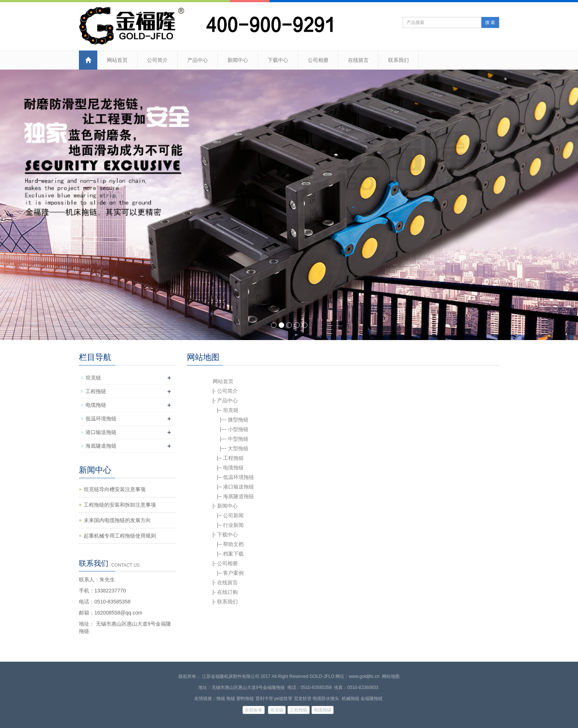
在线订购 (227, 592)
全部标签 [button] (254, 710)
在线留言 (358, 60)
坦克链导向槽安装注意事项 (115, 489)
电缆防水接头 (326, 699)
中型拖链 (238, 439)
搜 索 (490, 22)
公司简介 (157, 60)
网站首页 (117, 60)
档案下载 (233, 554)
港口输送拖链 (238, 487)
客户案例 (233, 573)
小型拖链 (238, 429)
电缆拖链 (233, 468)
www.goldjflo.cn (364, 676)
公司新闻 (233, 515)
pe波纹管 (283, 699)
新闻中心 (238, 60)
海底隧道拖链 (238, 496)
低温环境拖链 (238, 477)
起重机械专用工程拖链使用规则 (120, 536)
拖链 (221, 699)
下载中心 (278, 60)
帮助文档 (233, 544)
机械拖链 (351, 699)
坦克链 (231, 410)
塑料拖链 (245, 699)
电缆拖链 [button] (323, 710)
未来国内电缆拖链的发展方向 (117, 520)
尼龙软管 (303, 699)
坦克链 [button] (277, 710)
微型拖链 (238, 420)
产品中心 (198, 60)
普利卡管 (264, 699)
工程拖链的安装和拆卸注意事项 (120, 505)
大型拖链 (238, 448)
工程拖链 (233, 458)
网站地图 (391, 676)
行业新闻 (233, 525)
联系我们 (398, 60)
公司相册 (318, 60)
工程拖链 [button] (299, 710)
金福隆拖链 (372, 699)
